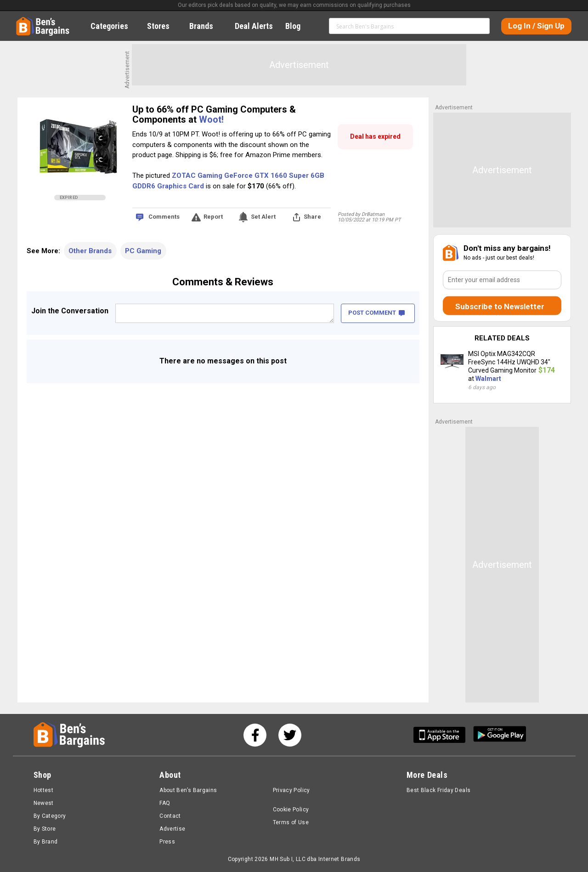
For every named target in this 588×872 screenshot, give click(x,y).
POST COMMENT (376, 313)
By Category (50, 816)
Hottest (44, 790)
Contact (170, 816)
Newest (44, 803)
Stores (163, 26)
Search (479, 26)
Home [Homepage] (23, 21)
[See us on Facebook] (255, 735)
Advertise (172, 829)
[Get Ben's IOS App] (443, 735)
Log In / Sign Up (536, 26)
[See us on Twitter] (290, 735)
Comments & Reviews (223, 282)
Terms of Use (291, 822)
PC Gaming (143, 251)
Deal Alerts (254, 26)
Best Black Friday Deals (439, 790)
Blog (298, 26)
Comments (164, 217)
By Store (45, 829)
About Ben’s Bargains (188, 790)
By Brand (46, 842)
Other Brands (90, 251)
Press (167, 842)
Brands (206, 26)
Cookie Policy (291, 810)
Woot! (211, 119)
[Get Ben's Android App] (500, 735)
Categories (114, 26)
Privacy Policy (291, 790)
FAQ (165, 803)
